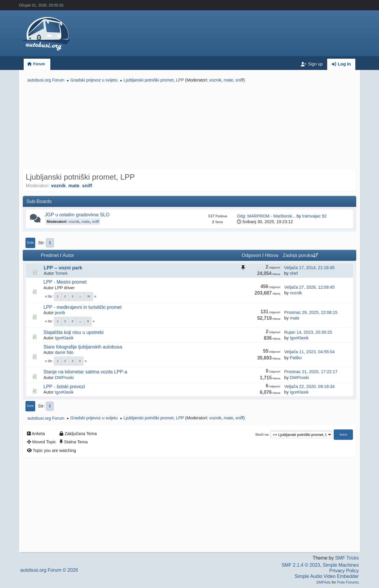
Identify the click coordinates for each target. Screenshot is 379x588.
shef (294, 273)
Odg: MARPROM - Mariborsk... (266, 216)
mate (229, 80)
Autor (68, 255)
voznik (215, 80)
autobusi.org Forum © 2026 (49, 570)
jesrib (60, 313)
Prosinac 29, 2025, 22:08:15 (311, 312)
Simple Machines (341, 565)
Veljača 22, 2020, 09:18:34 (309, 386)
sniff (240, 80)
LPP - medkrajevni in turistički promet (83, 307)
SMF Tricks (347, 558)
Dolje (30, 243)
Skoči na (262, 434)
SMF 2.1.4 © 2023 (301, 565)
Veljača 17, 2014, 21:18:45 (309, 268)
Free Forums (348, 582)
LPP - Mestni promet (65, 282)
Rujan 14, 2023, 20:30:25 (308, 332)
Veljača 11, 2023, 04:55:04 (309, 352)
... (80, 296)
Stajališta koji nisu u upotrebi (74, 332)
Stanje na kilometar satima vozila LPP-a (85, 372)
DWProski (64, 378)
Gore (30, 406)
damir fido (64, 352)
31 (89, 296)
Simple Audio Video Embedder (327, 576)
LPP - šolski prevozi (64, 387)
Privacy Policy (344, 571)
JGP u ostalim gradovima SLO (77, 215)
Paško (296, 358)
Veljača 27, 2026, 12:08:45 (309, 287)
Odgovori (251, 255)
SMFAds (323, 582)
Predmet (50, 255)
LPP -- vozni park (63, 268)
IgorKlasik (64, 338)
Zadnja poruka (301, 255)
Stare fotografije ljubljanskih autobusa (83, 347)
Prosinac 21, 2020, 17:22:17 (311, 372)
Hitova (271, 255)
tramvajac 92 (314, 216)
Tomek (61, 273)
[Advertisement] (189, 127)
